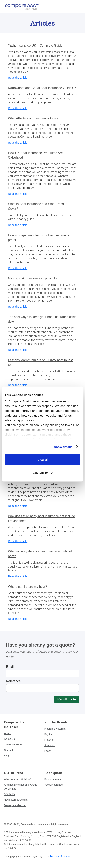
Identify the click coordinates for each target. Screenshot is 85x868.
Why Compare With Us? (17, 779)
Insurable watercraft (56, 729)
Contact (8, 750)
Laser (48, 751)
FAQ (6, 756)
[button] (78, 6)
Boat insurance (53, 779)
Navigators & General (16, 800)
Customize (43, 472)
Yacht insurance (54, 785)
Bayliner (49, 734)
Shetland (50, 745)
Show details (63, 447)
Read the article (18, 78)
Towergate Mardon (15, 805)
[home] (21, 6)
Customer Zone (13, 744)
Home (7, 733)
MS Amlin (9, 794)
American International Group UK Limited (21, 787)
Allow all (43, 459)
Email (10, 667)
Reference (13, 681)
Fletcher (49, 740)
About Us (9, 739)
